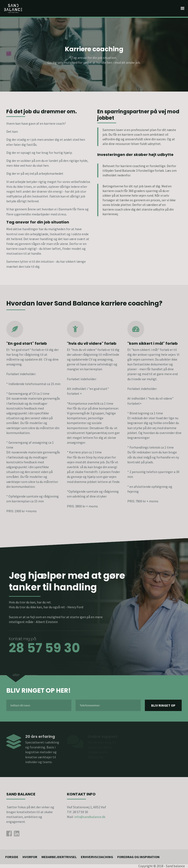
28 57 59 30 (42, 648)
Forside (12, 857)
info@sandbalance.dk (90, 817)
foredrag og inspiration (138, 857)
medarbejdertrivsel (59, 857)
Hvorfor (30, 857)
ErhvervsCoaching (97, 857)
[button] (183, 8)
